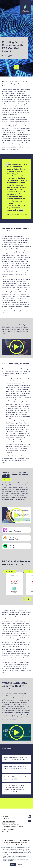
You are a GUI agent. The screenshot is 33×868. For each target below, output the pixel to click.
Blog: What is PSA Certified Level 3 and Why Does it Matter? (15, 778)
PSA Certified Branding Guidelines (12, 827)
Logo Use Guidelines (8, 821)
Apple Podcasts (19, 530)
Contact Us (5, 819)
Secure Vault (14, 576)
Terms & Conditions (8, 829)
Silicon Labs (12, 120)
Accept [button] (13, 864)
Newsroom (5, 816)
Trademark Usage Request (10, 824)
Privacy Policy (6, 832)
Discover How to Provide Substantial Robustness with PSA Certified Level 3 (15, 768)
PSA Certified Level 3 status (11, 130)
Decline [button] (20, 864)
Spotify (19, 546)
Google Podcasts (19, 538)
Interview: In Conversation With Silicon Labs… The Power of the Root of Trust (15, 759)
